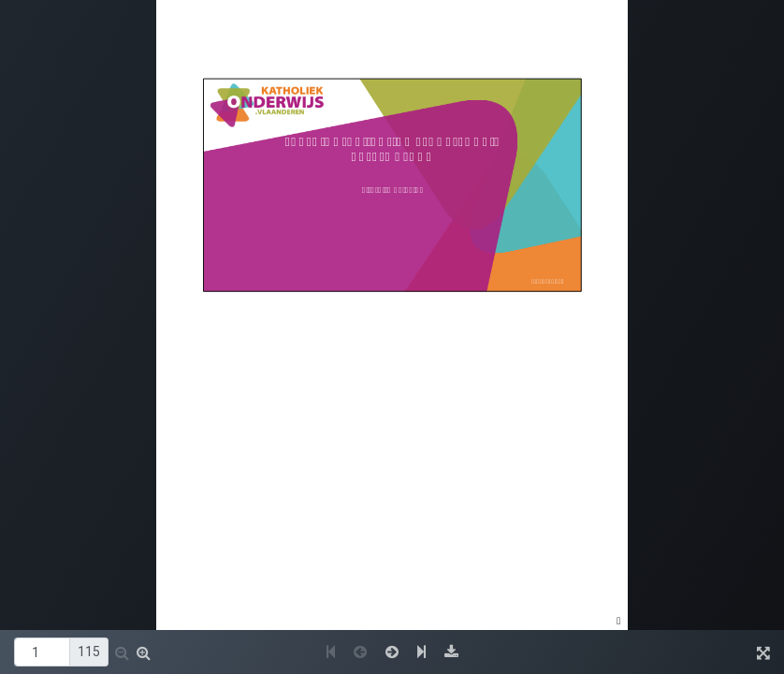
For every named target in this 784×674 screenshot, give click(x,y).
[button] (122, 652)
